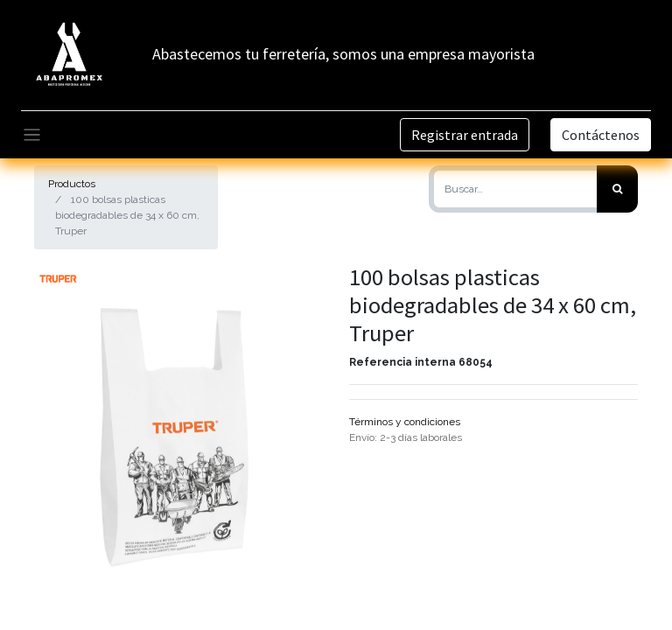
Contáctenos (601, 135)
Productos (72, 184)
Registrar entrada (465, 135)
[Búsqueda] (617, 189)
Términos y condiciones (405, 422)
